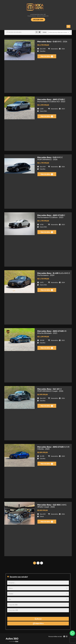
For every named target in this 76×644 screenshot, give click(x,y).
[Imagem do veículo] (20, 50)
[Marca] (38, 588)
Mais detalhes (47, 56)
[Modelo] (38, 594)
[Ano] (38, 599)
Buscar (38, 619)
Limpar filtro (38, 624)
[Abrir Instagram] (67, 636)
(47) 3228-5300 (38, 20)
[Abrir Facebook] (64, 636)
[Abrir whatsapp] (72, 633)
